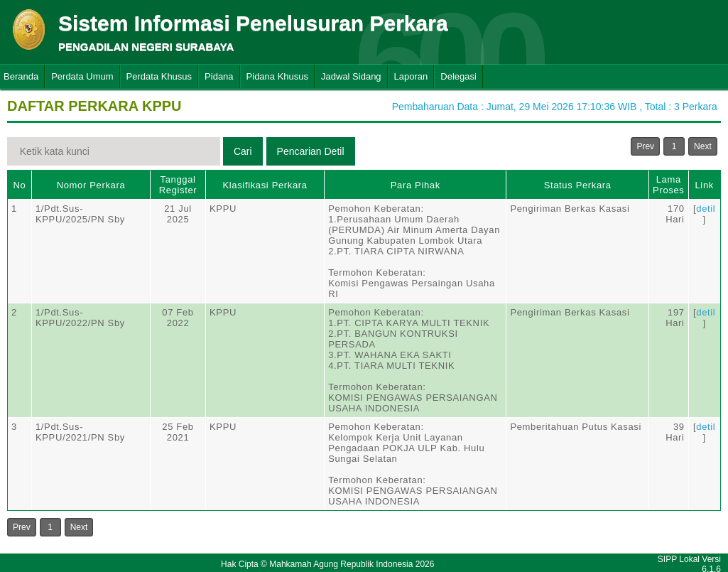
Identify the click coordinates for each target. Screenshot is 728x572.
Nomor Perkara (91, 185)
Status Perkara (578, 185)
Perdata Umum (82, 76)
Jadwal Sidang (351, 76)
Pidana (219, 76)
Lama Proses (668, 185)
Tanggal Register (178, 185)
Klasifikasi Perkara (265, 185)
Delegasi (458, 76)
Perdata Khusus (159, 76)
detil (706, 209)
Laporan (411, 76)
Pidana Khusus (277, 76)
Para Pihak (415, 185)
